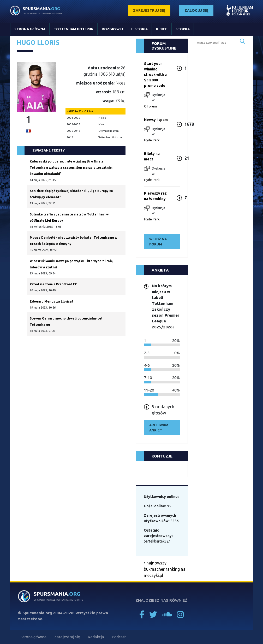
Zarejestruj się (67, 637)
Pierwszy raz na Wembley (155, 196)
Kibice (162, 29)
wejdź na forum (158, 242)
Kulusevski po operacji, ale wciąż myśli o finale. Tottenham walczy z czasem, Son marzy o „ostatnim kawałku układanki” (71, 168)
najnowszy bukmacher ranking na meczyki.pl (165, 569)
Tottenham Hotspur (74, 29)
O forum (150, 106)
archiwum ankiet (159, 428)
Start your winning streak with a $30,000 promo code (155, 75)
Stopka (183, 29)
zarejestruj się (149, 10)
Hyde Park (152, 140)
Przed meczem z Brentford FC (53, 284)
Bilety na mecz (152, 156)
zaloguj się (196, 10)
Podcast (119, 637)
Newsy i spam (156, 120)
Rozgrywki (112, 29)
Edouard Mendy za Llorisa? (51, 301)
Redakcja (96, 637)
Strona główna (30, 29)
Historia (139, 29)
